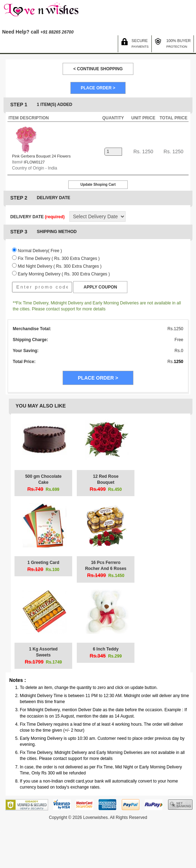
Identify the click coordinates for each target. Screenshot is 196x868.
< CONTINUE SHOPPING (98, 69)
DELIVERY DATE (38, 217)
